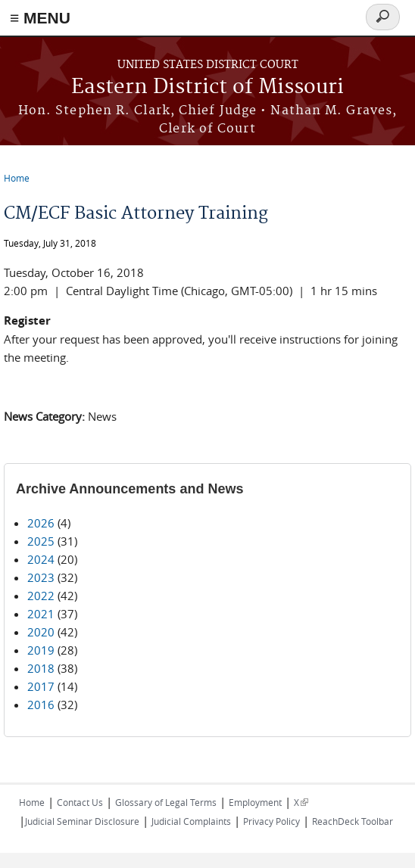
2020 (41, 632)
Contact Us (80, 802)
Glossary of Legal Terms (166, 802)
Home (17, 178)
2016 (41, 705)
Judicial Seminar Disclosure (82, 821)
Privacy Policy (271, 821)
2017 (41, 686)
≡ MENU (40, 18)
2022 (41, 596)
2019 (41, 650)
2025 (41, 541)
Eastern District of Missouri (207, 87)
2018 (41, 668)
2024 (41, 559)
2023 (41, 577)
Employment (255, 802)
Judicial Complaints (191, 821)
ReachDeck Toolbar (353, 821)
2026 (41, 523)
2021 (41, 614)
